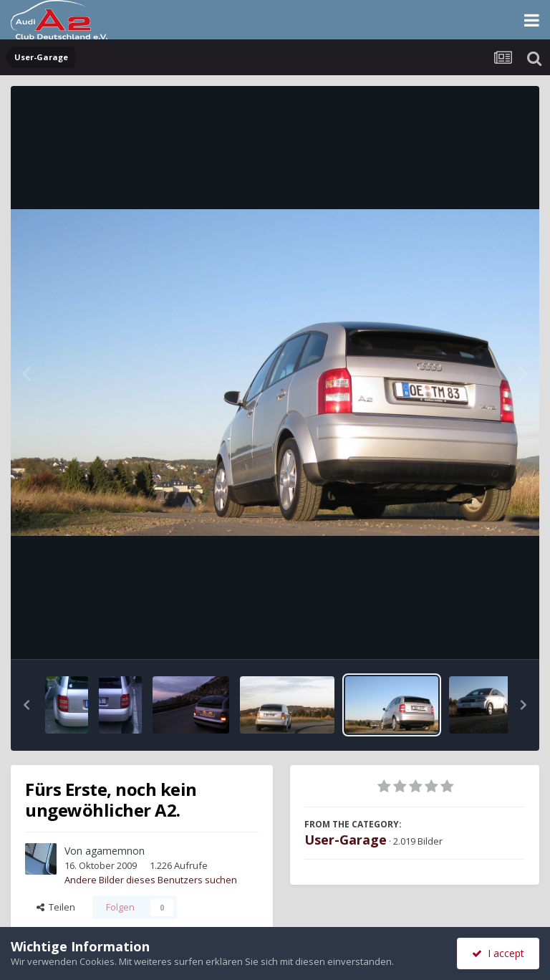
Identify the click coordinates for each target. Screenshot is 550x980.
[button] (26, 705)
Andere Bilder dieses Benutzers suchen (151, 880)
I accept (498, 953)
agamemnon (115, 851)
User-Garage (346, 840)
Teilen (56, 907)
